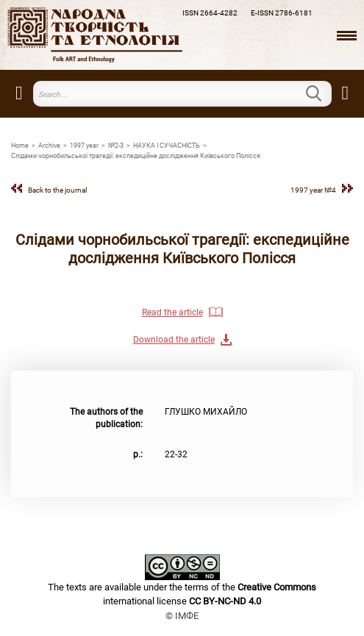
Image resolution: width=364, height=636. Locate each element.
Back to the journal (57, 190)
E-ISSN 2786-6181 (282, 13)
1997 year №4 (313, 190)
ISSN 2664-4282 (210, 13)
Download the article (174, 340)
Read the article (172, 312)
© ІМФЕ (182, 616)
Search (323, 93)
